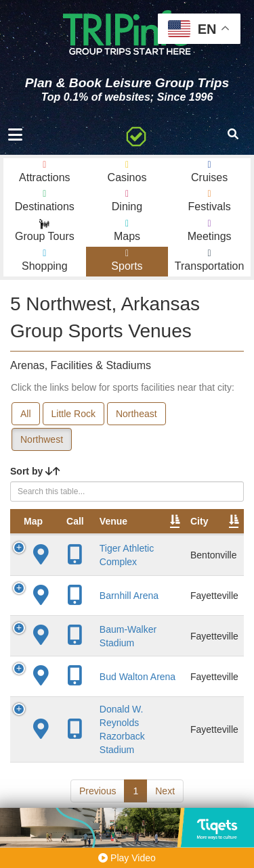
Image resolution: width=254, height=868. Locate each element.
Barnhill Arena (129, 596)
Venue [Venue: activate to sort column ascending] (113, 521)
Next (165, 791)
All (26, 414)
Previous (98, 791)
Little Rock (73, 414)
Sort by (35, 471)
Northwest (42, 439)
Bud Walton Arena (137, 677)
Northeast (136, 414)
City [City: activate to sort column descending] (199, 521)
